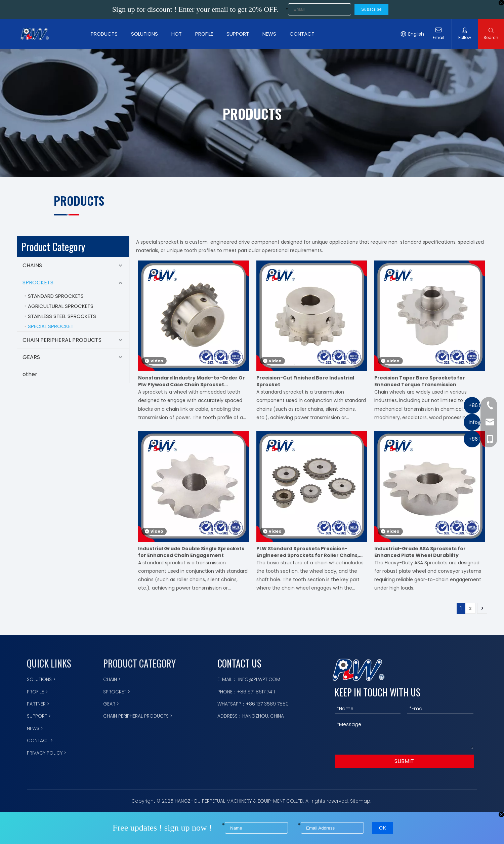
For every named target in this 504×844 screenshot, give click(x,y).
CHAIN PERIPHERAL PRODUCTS (62, 340)
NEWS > (35, 728)
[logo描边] (359, 670)
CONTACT (305, 34)
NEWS (272, 34)
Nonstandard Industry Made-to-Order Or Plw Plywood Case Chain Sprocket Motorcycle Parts (192, 381)
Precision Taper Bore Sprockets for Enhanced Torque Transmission (420, 381)
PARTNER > (38, 704)
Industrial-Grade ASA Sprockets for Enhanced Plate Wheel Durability (420, 552)
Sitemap (360, 801)
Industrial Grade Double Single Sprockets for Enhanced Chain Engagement (191, 552)
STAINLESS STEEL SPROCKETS (62, 316)
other (30, 374)
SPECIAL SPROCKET (51, 326)
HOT (179, 34)
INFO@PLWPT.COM (259, 679)
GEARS (31, 357)
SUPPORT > (39, 716)
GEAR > (111, 704)
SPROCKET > (117, 692)
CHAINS (32, 265)
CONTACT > (40, 740)
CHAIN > (112, 679)
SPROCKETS (38, 283)
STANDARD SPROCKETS (56, 296)
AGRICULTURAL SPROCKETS (61, 306)
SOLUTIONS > (41, 679)
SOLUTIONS (147, 34)
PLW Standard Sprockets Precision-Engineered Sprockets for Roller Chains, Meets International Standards (308, 552)
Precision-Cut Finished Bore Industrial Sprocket (305, 381)
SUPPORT (240, 34)
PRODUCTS (107, 34)
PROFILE (207, 34)
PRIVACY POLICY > (47, 753)
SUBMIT (404, 761)
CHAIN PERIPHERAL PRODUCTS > (138, 716)
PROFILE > (37, 692)
